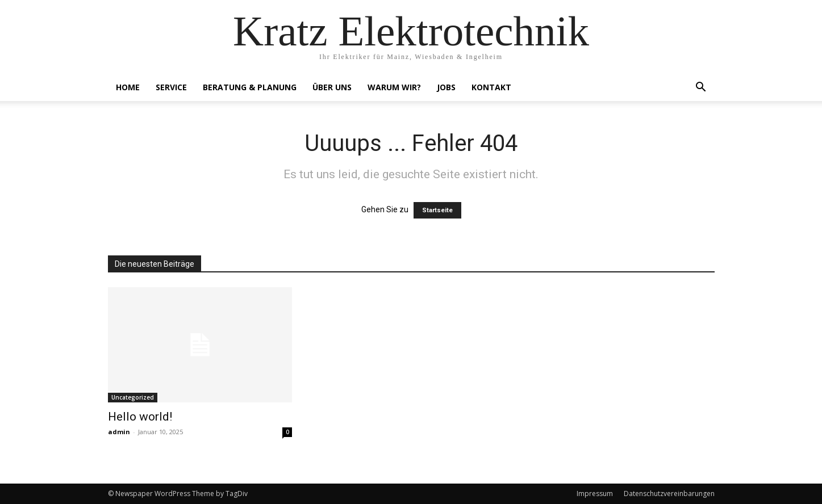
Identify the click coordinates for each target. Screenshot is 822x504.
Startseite (437, 210)
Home (128, 87)
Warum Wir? (394, 87)
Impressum (595, 493)
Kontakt (491, 87)
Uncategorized (133, 397)
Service (171, 87)
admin (119, 432)
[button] (701, 88)
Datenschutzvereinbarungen (669, 493)
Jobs (446, 87)
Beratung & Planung (250, 87)
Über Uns (332, 87)
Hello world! (140, 417)
